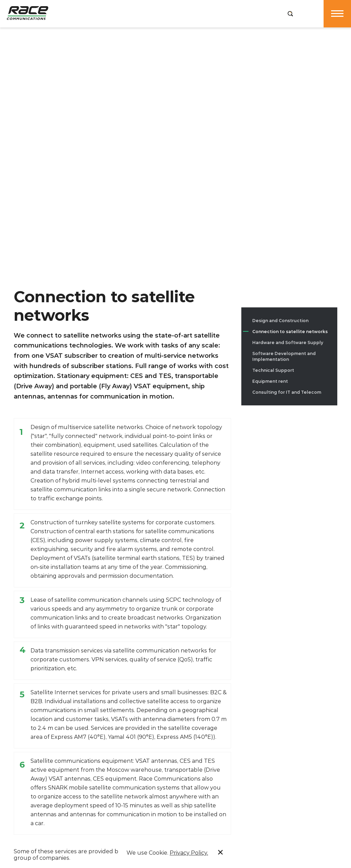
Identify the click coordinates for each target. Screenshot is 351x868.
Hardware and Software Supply (288, 343)
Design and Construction (280, 321)
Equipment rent (270, 381)
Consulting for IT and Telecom (287, 392)
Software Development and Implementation (284, 356)
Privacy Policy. (189, 853)
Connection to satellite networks (290, 332)
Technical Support (273, 370)
